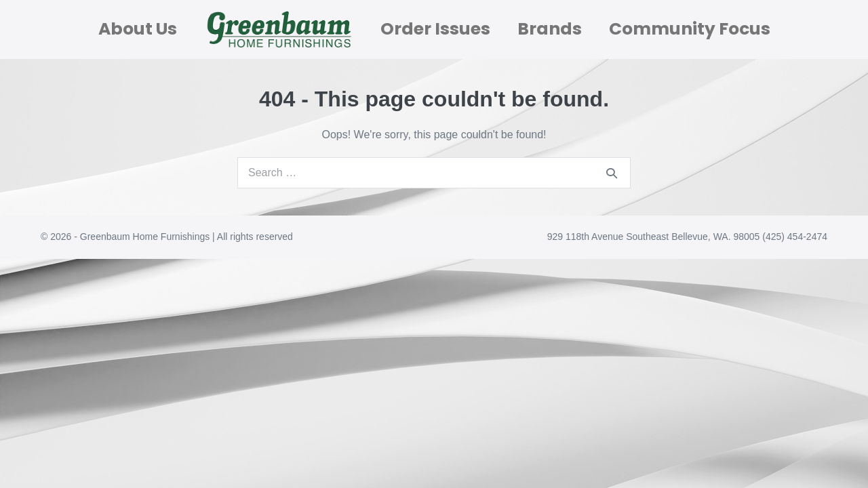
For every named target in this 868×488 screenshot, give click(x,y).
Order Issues (435, 29)
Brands (550, 29)
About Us (138, 29)
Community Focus (690, 29)
